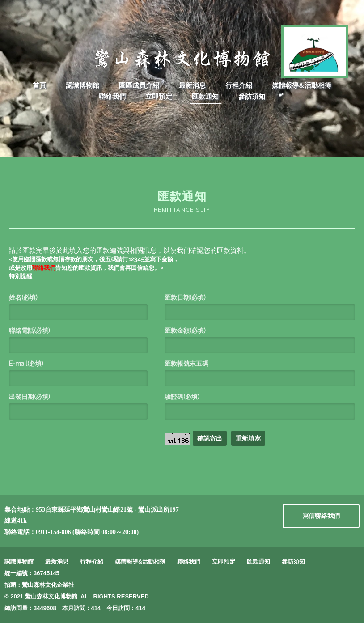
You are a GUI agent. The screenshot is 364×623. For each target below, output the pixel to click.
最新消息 (192, 85)
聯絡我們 (112, 97)
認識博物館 (83, 85)
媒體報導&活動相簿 (302, 85)
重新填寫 (248, 438)
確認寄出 (210, 438)
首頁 (39, 85)
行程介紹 (239, 85)
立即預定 (159, 97)
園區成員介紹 (139, 85)
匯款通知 (205, 97)
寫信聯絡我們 (321, 516)
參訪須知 (252, 97)
